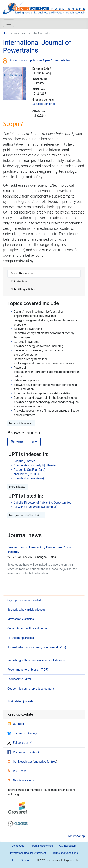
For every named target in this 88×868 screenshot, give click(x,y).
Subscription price (44, 104)
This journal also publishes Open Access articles (39, 60)
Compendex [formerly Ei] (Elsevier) (35, 465)
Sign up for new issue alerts (25, 600)
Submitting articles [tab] (23, 289)
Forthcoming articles (21, 638)
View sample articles (21, 619)
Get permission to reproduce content (31, 689)
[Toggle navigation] (9, 23)
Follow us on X (19, 743)
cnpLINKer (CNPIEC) (27, 474)
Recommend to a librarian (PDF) (28, 670)
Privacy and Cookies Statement (28, 853)
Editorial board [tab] (20, 281)
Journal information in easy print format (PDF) (37, 647)
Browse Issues (22, 442)
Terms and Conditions (65, 853)
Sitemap (25, 860)
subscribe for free (45, 762)
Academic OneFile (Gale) (29, 470)
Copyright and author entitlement (28, 628)
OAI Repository (68, 846)
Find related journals (20, 701)
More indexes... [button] (18, 487)
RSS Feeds (17, 771)
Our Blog (16, 724)
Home (6, 33)
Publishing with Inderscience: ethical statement (37, 660)
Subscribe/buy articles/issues (26, 610)
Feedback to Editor (19, 679)
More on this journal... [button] (21, 423)
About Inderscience (42, 846)
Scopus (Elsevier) (25, 461)
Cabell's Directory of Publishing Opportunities (42, 503)
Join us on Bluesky (22, 733)
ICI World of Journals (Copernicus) (35, 507)
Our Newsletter (20, 762)
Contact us (18, 846)
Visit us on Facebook (23, 752)
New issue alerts (21, 780)
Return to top (77, 836)
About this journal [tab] (22, 273)
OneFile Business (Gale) (29, 478)
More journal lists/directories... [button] (26, 515)
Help (11, 860)
